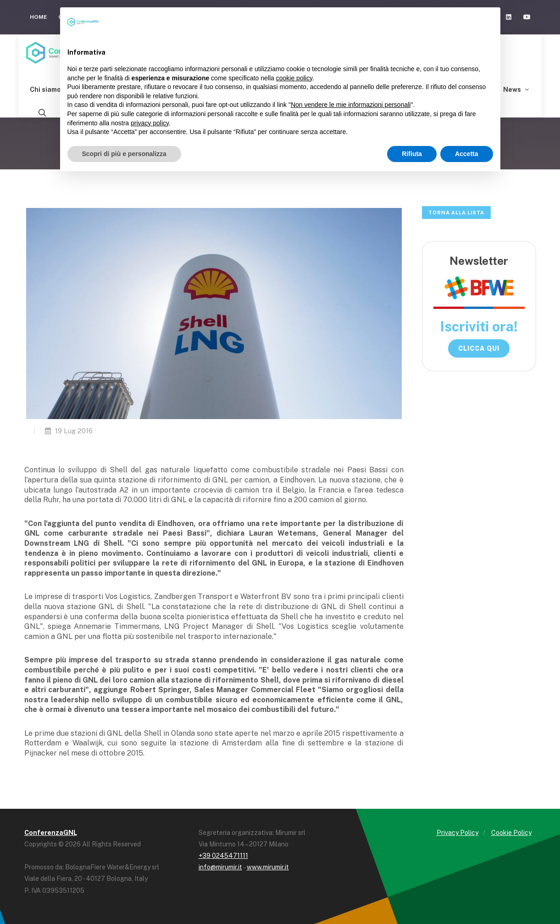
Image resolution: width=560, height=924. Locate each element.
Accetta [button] (467, 154)
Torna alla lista (456, 213)
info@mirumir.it (220, 867)
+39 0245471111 (223, 856)
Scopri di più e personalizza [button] (124, 154)
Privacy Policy (457, 833)
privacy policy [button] (150, 123)
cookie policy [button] (294, 78)
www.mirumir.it (268, 867)
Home (39, 17)
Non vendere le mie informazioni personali (351, 105)
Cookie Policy (511, 833)
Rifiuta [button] (412, 154)
